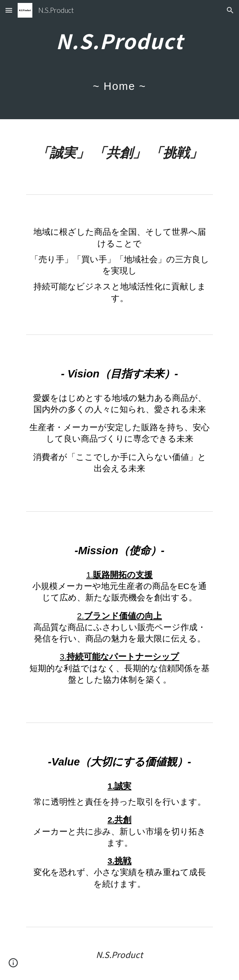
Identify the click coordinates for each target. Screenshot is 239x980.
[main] (119, 60)
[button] (9, 10)
